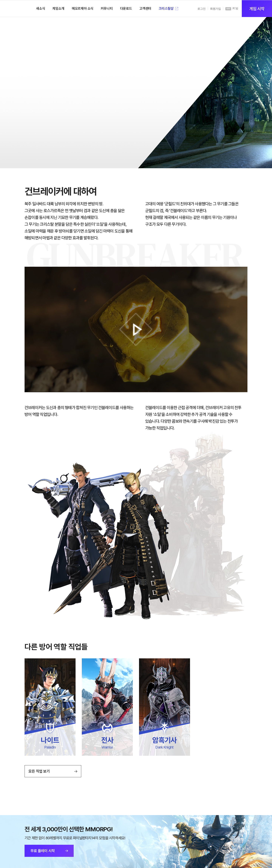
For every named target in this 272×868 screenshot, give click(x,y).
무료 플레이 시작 (43, 851)
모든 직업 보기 (39, 771)
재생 (136, 329)
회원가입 (215, 9)
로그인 (201, 9)
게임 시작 (257, 9)
